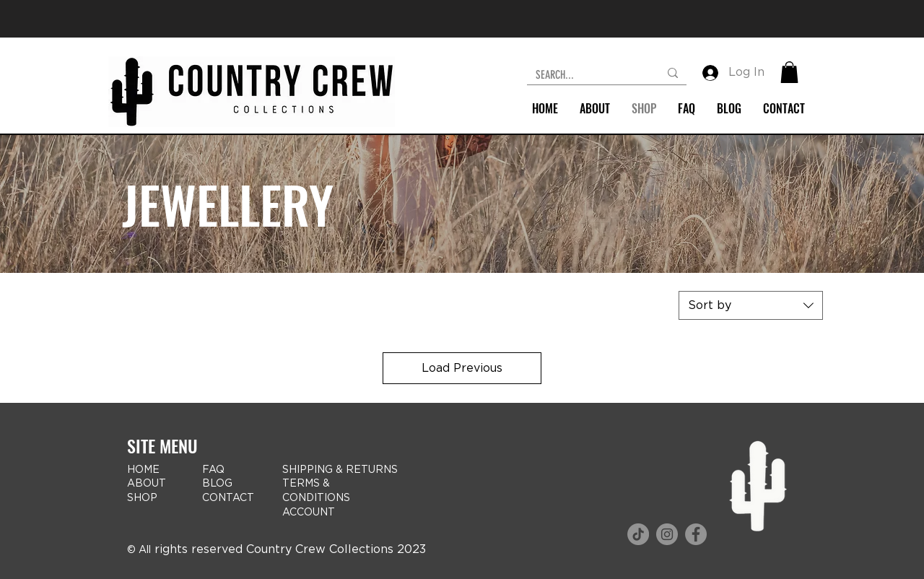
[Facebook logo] (696, 534)
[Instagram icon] (667, 534)
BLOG (217, 484)
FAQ (213, 470)
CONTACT (228, 498)
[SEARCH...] (587, 75)
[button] (789, 72)
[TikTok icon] (638, 534)
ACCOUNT (309, 513)
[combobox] (751, 305)
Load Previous (462, 368)
